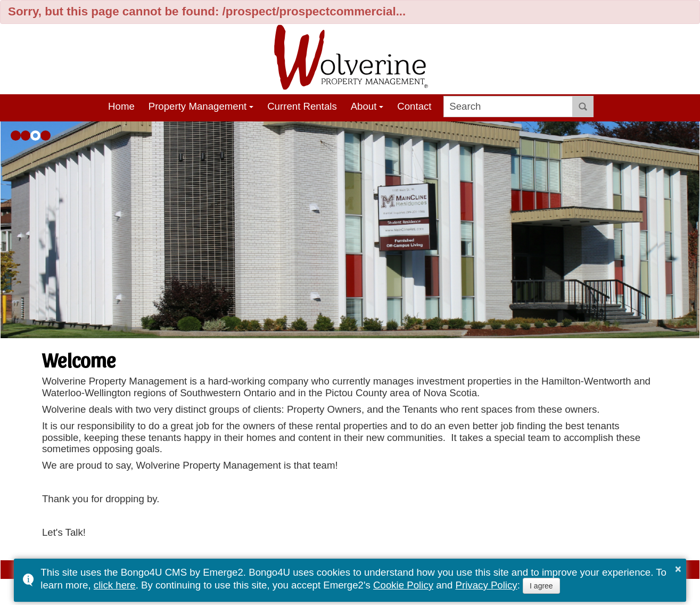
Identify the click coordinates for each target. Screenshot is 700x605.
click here (115, 585)
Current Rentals (302, 106)
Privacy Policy (487, 585)
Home (121, 106)
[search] (508, 107)
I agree (541, 586)
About (364, 106)
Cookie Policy (403, 585)
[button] (16, 136)
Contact (414, 106)
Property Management (198, 106)
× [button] (678, 569)
